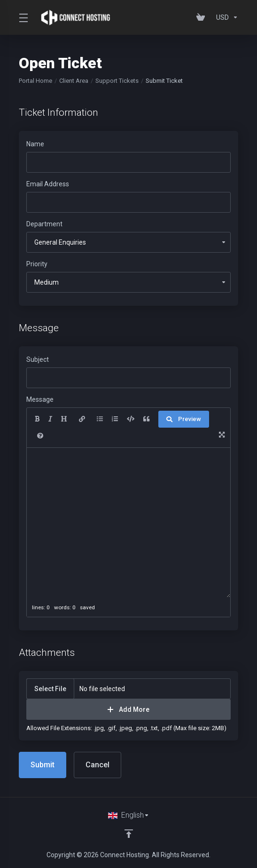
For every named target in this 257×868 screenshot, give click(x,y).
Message (40, 399)
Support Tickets (117, 81)
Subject (38, 359)
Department (44, 224)
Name (35, 144)
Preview (184, 419)
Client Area (74, 81)
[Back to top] (129, 834)
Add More (128, 709)
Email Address (48, 184)
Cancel (97, 765)
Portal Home (35, 81)
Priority (37, 264)
